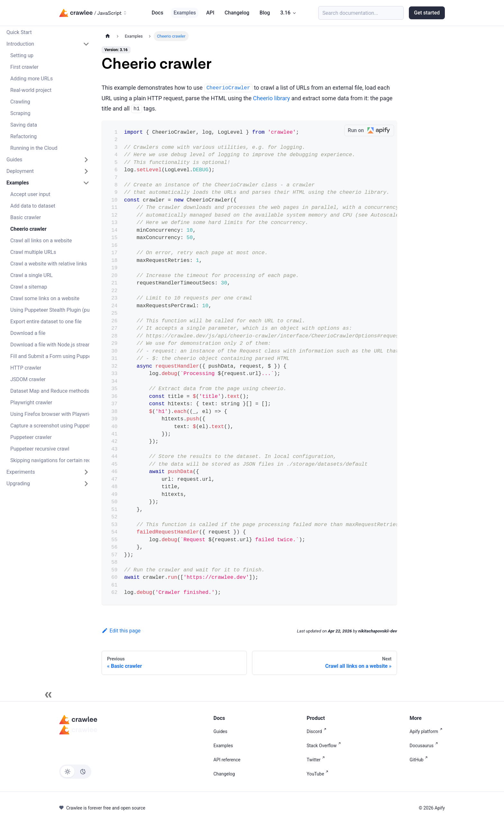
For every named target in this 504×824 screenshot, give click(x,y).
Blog (265, 13)
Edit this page (121, 631)
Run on (371, 131)
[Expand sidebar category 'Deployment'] (86, 171)
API (210, 13)
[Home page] (108, 36)
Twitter (317, 760)
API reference (227, 760)
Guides (220, 731)
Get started (427, 13)
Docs (157, 13)
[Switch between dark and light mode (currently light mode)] (75, 772)
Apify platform (427, 731)
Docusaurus (425, 746)
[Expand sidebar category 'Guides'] (86, 160)
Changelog (237, 13)
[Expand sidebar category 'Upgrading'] (86, 484)
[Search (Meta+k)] (361, 13)
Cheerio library (271, 98)
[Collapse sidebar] (48, 695)
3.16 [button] (285, 13)
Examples (185, 13)
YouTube (319, 774)
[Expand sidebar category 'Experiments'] (86, 472)
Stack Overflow (325, 746)
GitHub (420, 760)
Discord (318, 731)
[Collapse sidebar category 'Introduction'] (86, 44)
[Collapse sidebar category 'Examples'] (86, 183)
